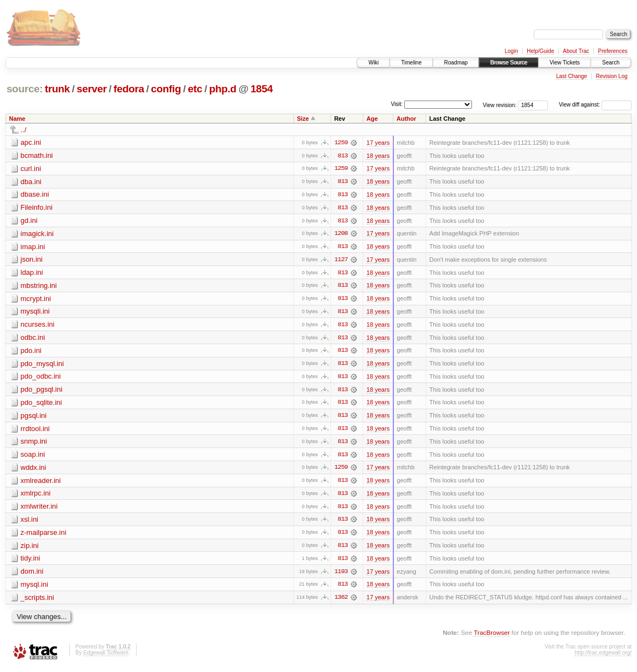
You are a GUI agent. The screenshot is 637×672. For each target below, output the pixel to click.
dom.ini (32, 575)
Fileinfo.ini (37, 208)
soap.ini (33, 457)
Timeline (411, 63)
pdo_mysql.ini (43, 365)
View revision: (500, 105)
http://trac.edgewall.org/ (603, 657)
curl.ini (31, 169)
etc (195, 89)
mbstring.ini (39, 287)
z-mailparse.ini (44, 536)
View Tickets (565, 63)
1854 (261, 89)
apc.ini (31, 142)
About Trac (576, 51)
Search (611, 63)
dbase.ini (35, 195)
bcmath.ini (37, 155)
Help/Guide (540, 51)
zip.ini (30, 549)
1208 (341, 234)
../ (24, 130)
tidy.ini (31, 562)
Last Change (572, 76)
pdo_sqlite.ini (42, 405)
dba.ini (31, 182)
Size (303, 119)
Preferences (613, 51)
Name (17, 119)
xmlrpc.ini (36, 496)
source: (25, 89)
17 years (378, 143)
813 (343, 156)
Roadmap (456, 63)
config (166, 89)
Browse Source (509, 63)
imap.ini (33, 247)
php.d (223, 89)
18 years (378, 156)
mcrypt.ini (36, 300)
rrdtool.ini (35, 431)
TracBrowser (492, 637)
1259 (341, 143)
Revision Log (612, 76)
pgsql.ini (34, 418)
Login (511, 51)
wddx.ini (34, 470)
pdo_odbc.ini (41, 378)
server (92, 89)
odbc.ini (33, 339)
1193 (341, 575)
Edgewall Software (106, 657)
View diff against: (595, 105)
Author (406, 119)
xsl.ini (30, 523)
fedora (129, 89)
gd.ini (29, 221)
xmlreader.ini (41, 483)
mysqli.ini (35, 313)
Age (372, 119)
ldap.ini (32, 273)
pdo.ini (31, 352)
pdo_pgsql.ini (42, 391)
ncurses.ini (38, 326)
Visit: (397, 104)
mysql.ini (35, 588)
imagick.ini (37, 234)
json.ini (32, 260)
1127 (341, 261)
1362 (341, 602)
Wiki (373, 63)
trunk (57, 89)
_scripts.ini (37, 601)
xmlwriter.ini (39, 509)
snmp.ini (34, 444)
